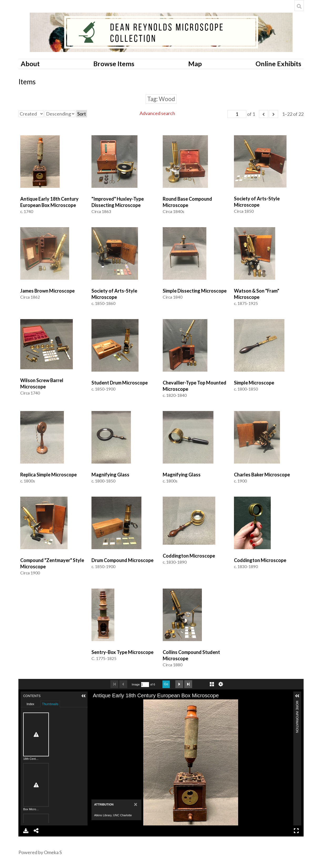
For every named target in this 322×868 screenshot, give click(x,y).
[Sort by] (31, 114)
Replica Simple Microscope (48, 475)
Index (30, 704)
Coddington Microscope (189, 556)
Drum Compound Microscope (122, 560)
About (30, 64)
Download (26, 831)
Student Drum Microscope (120, 383)
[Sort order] (60, 114)
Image (136, 684)
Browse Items (114, 64)
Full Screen (296, 831)
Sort (82, 114)
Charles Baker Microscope (262, 475)
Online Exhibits (278, 64)
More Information (297, 703)
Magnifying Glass (110, 475)
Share (36, 831)
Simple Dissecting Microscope (195, 291)
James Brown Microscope (47, 291)
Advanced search (157, 113)
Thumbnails (50, 704)
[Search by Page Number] (145, 685)
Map (195, 64)
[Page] (237, 114)
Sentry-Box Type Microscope (122, 652)
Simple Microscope (254, 383)
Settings (221, 684)
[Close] (136, 804)
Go (166, 684)
